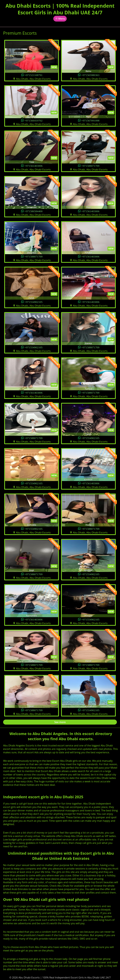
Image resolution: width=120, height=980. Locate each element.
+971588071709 (90, 166)
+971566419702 (34, 120)
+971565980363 (90, 75)
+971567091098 (90, 120)
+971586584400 (34, 211)
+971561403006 (34, 166)
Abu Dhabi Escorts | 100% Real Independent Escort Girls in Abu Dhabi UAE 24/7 (60, 9)
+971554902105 (34, 302)
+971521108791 (34, 75)
